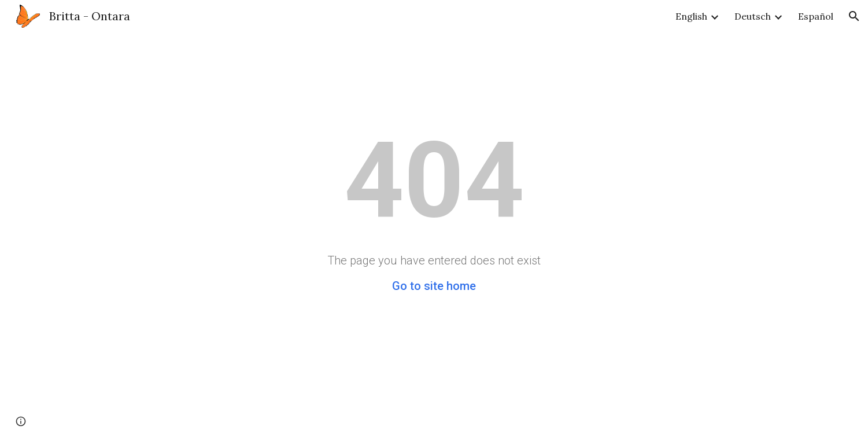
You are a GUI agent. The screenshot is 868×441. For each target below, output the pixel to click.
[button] (854, 16)
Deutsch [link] (753, 16)
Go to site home (434, 286)
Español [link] (816, 16)
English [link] (691, 16)
